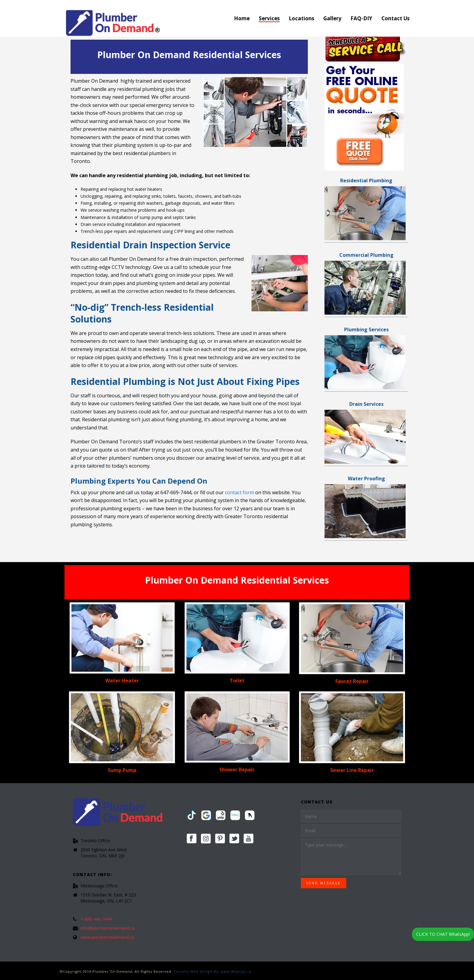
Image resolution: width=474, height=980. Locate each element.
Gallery (332, 18)
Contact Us (395, 18)
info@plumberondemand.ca (108, 928)
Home (242, 18)
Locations (301, 18)
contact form (240, 492)
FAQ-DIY (361, 18)
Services (269, 18)
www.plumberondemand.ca (107, 937)
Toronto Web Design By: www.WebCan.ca (213, 971)
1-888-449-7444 (96, 919)
